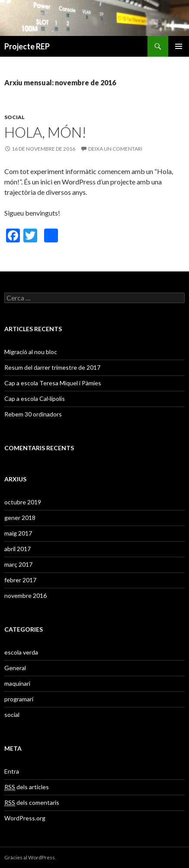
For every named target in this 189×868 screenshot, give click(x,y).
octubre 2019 (23, 502)
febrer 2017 (20, 580)
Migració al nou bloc (31, 352)
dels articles (27, 787)
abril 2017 (18, 549)
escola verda (21, 652)
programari (19, 699)
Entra (12, 771)
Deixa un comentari (115, 149)
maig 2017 (18, 533)
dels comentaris (32, 803)
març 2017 (18, 564)
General (15, 668)
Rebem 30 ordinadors (33, 414)
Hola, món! (45, 132)
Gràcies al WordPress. (30, 857)
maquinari (17, 683)
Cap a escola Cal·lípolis (35, 399)
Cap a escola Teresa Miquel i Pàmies (53, 383)
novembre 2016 (26, 595)
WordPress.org (25, 818)
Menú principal (179, 46)
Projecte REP (27, 46)
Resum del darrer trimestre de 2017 (52, 367)
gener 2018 (20, 518)
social (14, 117)
